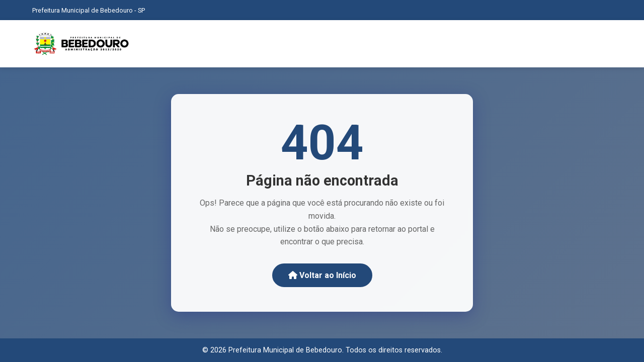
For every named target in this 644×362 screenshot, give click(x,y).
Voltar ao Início (322, 275)
